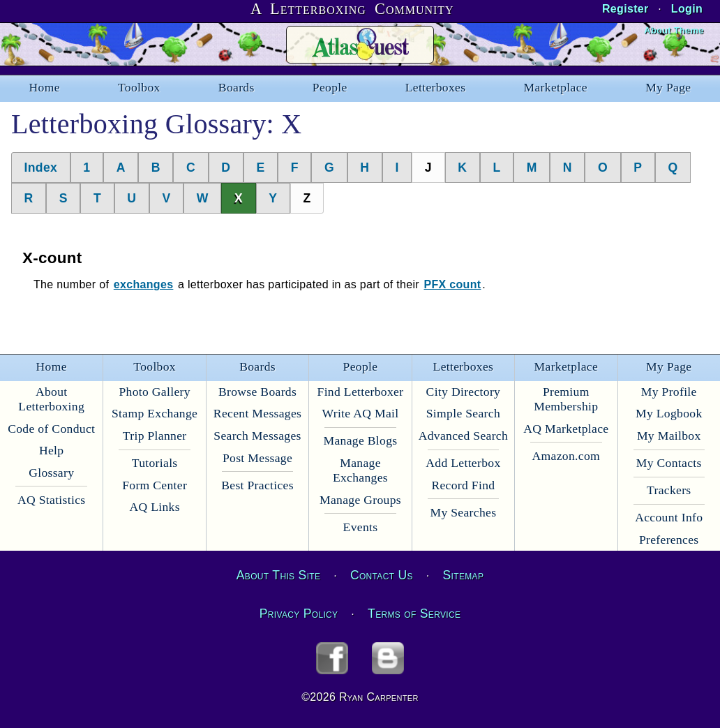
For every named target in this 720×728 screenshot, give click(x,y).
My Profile (669, 392)
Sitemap (464, 575)
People (330, 87)
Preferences (669, 540)
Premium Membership (566, 399)
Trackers (669, 490)
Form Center (155, 485)
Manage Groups (360, 500)
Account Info (669, 517)
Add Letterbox (463, 463)
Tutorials (155, 463)
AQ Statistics (52, 500)
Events (361, 527)
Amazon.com (567, 456)
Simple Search (463, 413)
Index (41, 168)
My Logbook (669, 413)
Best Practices (257, 485)
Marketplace (556, 87)
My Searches (463, 512)
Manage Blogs (360, 440)
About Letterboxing (51, 399)
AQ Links (154, 507)
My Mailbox (669, 436)
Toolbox (139, 87)
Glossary (51, 473)
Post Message (257, 458)
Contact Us (382, 575)
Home (45, 87)
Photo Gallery (154, 392)
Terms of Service (414, 614)
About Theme (674, 30)
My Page (668, 87)
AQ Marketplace (566, 429)
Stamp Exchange (155, 413)
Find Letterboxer (361, 392)
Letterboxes (436, 87)
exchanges (144, 284)
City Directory (464, 392)
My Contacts (669, 463)
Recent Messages (257, 413)
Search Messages (257, 436)
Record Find (463, 485)
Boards (237, 87)
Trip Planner (155, 436)
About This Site (278, 575)
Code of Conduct (51, 429)
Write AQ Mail (360, 413)
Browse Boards (257, 392)
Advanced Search (463, 436)
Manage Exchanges (360, 470)
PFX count (452, 284)
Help (51, 450)
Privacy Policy (299, 614)
